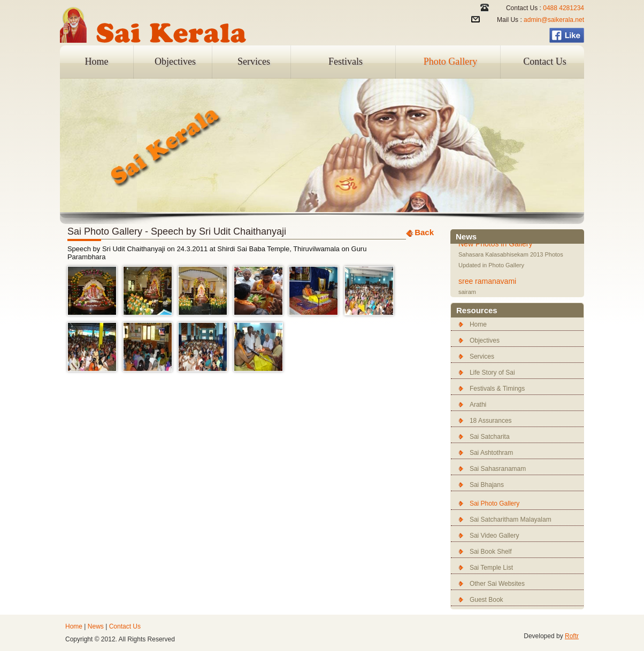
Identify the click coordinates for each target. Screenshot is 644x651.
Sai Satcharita (490, 437)
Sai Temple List (491, 568)
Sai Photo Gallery (494, 503)
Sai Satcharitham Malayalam (511, 520)
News (96, 626)
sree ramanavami (487, 282)
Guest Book (486, 600)
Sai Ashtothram (491, 453)
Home (97, 61)
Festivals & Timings (497, 389)
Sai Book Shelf (491, 552)
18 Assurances (491, 421)
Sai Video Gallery (494, 536)
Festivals (346, 61)
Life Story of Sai (492, 373)
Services (254, 61)
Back (424, 232)
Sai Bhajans (487, 485)
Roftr (572, 636)
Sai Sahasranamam (498, 469)
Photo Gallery (451, 61)
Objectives (175, 61)
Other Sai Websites (497, 584)
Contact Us (545, 61)
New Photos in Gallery (496, 245)
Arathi (478, 405)
